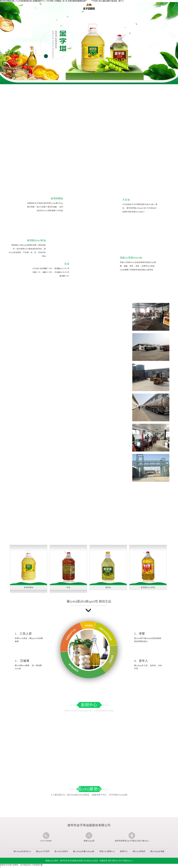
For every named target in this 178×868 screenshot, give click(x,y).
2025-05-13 (81, 745)
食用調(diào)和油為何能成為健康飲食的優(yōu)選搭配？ (119, 718)
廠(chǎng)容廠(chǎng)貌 (89, 20)
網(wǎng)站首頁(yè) (37, 20)
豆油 (67, 264)
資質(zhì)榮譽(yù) (106, 18)
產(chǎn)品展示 (71, 18)
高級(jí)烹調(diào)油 (131, 258)
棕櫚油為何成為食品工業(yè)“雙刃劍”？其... (113, 745)
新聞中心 (123, 18)
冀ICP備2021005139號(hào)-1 (120, 861)
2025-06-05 (161, 745)
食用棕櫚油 (57, 198)
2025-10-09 (81, 718)
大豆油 (126, 200)
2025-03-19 (161, 759)
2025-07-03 (161, 732)
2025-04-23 (81, 759)
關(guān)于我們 (54, 18)
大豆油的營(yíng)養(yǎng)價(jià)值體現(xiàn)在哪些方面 (39, 759)
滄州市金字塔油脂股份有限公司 (50, 127)
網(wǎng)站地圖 (157, 851)
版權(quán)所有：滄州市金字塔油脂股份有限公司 (66, 861)
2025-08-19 (81, 732)
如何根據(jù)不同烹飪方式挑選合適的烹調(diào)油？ (117, 732)
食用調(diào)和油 (36, 240)
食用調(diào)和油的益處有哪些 (107, 759)
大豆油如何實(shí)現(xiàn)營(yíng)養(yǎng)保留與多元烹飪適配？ (43, 718)
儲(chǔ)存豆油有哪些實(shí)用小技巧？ (30, 732)
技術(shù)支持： (97, 861)
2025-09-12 (161, 718)
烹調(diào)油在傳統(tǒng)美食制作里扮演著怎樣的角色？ (39, 745)
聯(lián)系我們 (141, 18)
